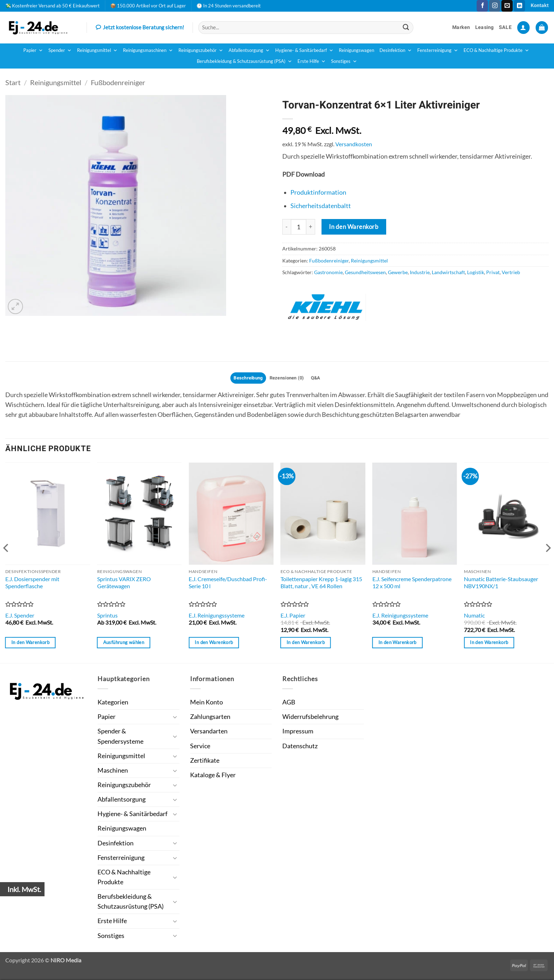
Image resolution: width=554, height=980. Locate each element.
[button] (523, 28)
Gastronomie (328, 272)
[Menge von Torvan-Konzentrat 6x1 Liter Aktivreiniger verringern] (287, 227)
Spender (60, 51)
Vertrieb (511, 272)
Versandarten (209, 732)
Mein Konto (207, 703)
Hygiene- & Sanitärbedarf (304, 51)
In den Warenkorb (354, 227)
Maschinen (113, 771)
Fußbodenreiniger (118, 82)
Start (13, 82)
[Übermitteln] (406, 27)
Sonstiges (344, 61)
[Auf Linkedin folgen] (519, 6)
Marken (461, 27)
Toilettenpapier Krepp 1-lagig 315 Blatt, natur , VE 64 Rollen (321, 584)
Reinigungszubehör (201, 51)
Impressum (298, 732)
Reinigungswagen (356, 50)
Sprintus (107, 616)
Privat (493, 272)
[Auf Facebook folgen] (482, 6)
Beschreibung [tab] (245, 379)
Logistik (476, 272)
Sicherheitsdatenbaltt (321, 206)
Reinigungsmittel (97, 51)
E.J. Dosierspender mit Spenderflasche (32, 584)
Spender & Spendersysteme (120, 737)
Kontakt (540, 5)
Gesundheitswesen (365, 272)
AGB (289, 703)
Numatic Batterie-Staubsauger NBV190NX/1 (501, 584)
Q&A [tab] (320, 379)
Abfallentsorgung (249, 51)
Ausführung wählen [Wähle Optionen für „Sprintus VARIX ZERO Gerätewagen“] (124, 643)
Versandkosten (354, 144)
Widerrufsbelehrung (310, 718)
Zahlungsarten (210, 718)
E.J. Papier (293, 616)
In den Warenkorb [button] (30, 643)
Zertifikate (205, 761)
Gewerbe (398, 272)
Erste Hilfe (312, 61)
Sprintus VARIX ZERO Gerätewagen (124, 584)
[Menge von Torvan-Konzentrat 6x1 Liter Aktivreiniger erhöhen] (311, 227)
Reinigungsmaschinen (148, 51)
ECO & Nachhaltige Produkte (496, 51)
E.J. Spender (20, 616)
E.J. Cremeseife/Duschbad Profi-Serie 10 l (228, 584)
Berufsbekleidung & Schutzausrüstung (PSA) (244, 61)
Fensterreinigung (438, 51)
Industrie (420, 272)
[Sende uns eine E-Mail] (507, 6)
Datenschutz (300, 747)
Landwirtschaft (448, 272)
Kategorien (113, 703)
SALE (505, 27)
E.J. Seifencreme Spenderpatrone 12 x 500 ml (412, 584)
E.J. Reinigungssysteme (217, 616)
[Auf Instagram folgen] (495, 6)
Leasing (485, 27)
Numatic (474, 616)
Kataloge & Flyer (213, 776)
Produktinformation (318, 192)
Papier (33, 51)
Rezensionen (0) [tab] (288, 379)
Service (200, 747)
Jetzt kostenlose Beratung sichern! (140, 28)
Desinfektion (396, 51)
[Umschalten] (175, 718)
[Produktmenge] (299, 227)
